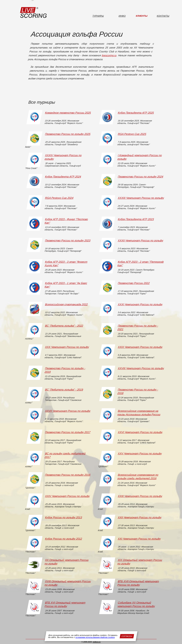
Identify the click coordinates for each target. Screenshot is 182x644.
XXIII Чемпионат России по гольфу (140, 496)
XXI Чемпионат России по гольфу (139, 539)
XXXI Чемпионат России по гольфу (140, 304)
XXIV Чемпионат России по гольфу (67, 496)
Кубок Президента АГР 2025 (136, 113)
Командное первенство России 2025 (68, 113)
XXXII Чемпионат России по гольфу (140, 240)
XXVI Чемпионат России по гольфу (140, 432)
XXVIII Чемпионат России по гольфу (141, 368)
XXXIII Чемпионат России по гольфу (141, 198)
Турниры (98, 16)
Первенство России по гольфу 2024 (140, 177)
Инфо (122, 16)
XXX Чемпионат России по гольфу (67, 347)
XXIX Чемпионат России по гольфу (140, 347)
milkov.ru (97, 642)
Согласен (127, 636)
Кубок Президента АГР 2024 (63, 177)
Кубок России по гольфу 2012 (63, 539)
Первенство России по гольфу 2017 (68, 432)
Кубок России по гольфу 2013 (63, 517)
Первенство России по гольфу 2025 (68, 134)
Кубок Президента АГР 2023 (136, 219)
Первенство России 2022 (134, 283)
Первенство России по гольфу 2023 (68, 240)
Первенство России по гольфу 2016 (68, 475)
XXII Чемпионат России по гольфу (139, 517)
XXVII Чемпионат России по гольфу (68, 411)
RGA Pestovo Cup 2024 (59, 198)
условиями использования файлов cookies (95, 637)
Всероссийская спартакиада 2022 (66, 304)
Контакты (163, 16)
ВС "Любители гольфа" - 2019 (64, 390)
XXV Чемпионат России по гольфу (140, 453)
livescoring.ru (109, 55)
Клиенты (142, 16)
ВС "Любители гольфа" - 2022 (64, 326)
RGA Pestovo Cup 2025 (132, 134)
